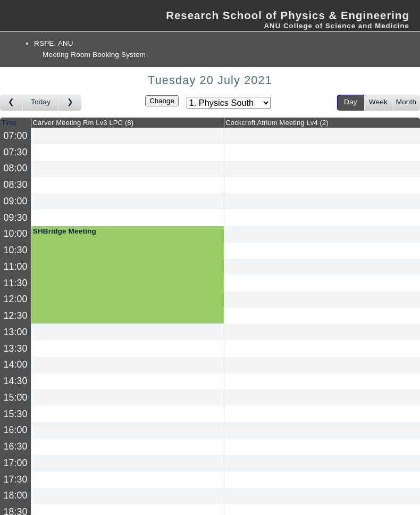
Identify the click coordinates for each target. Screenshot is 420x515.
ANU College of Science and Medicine (337, 26)
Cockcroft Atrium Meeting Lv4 (277, 123)
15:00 (16, 397)
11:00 (16, 267)
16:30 (16, 446)
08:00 (16, 168)
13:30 (16, 348)
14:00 (16, 364)
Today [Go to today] (41, 102)
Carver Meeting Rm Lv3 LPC (83, 123)
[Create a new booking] (128, 136)
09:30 (16, 218)
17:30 (16, 479)
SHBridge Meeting (65, 231)
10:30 (16, 250)
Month (406, 102)
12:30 (16, 315)
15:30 (16, 414)
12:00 (16, 299)
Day (351, 102)
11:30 (16, 283)
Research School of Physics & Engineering (288, 15)
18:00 (16, 495)
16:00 (16, 430)
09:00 (16, 201)
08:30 (16, 185)
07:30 (16, 152)
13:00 (16, 332)
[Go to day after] (70, 103)
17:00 (16, 463)
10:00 (16, 234)
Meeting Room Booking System (94, 55)
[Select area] (229, 103)
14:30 (16, 381)
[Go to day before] (11, 103)
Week (378, 102)
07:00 (16, 136)
